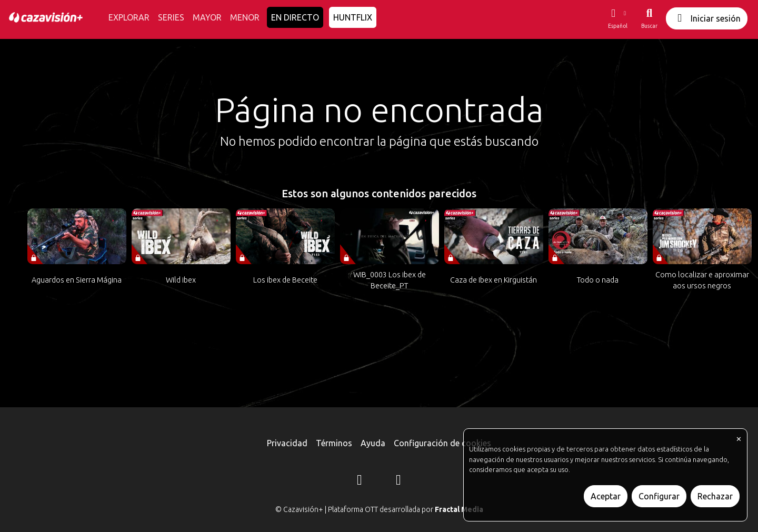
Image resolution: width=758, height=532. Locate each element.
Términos (334, 443)
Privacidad (287, 443)
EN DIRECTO (295, 17)
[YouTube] (398, 481)
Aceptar (606, 496)
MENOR (245, 17)
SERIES (171, 17)
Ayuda (373, 443)
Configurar (659, 496)
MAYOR (207, 17)
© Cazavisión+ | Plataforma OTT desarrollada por (379, 509)
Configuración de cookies (442, 443)
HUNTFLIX (353, 17)
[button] (617, 18)
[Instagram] (360, 481)
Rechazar (715, 496)
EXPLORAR (129, 17)
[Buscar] (649, 18)
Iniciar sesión (707, 18)
